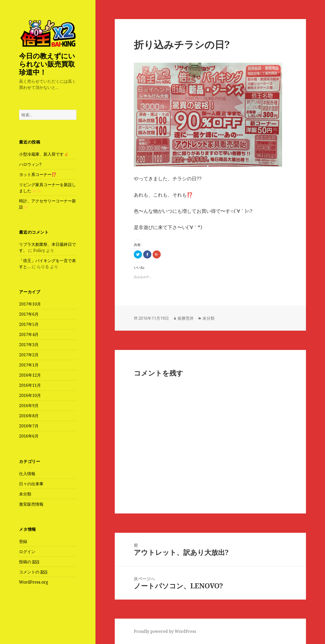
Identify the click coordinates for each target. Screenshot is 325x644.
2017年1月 (29, 365)
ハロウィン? (30, 164)
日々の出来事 (31, 484)
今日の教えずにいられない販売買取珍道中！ (47, 64)
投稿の (29, 562)
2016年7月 (29, 426)
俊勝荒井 (186, 318)
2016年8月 (29, 416)
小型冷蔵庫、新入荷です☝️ (44, 154)
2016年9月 (29, 406)
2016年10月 (30, 395)
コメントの (33, 572)
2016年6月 (29, 436)
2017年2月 (29, 355)
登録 (23, 541)
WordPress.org (34, 582)
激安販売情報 (31, 504)
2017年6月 (29, 314)
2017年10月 (30, 304)
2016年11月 (30, 385)
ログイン (27, 552)
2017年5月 (29, 324)
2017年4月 (29, 334)
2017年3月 (29, 345)
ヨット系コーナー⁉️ (38, 174)
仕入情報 (27, 474)
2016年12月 (30, 375)
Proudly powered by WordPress (165, 631)
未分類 (25, 494)
